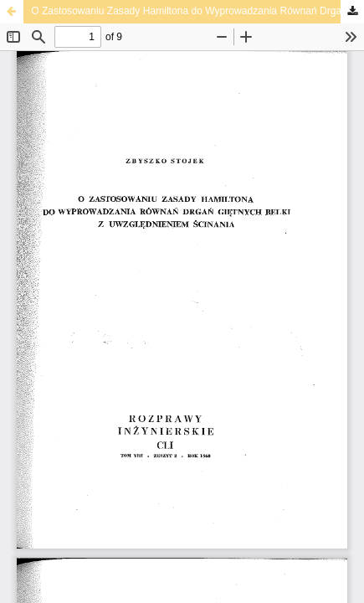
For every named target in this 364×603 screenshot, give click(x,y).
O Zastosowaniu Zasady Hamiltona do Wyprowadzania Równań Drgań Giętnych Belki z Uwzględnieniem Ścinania (197, 11)
